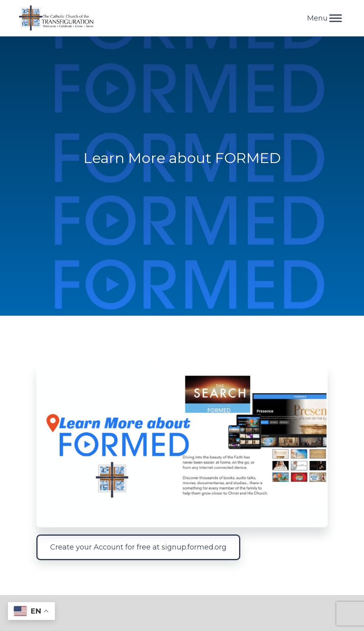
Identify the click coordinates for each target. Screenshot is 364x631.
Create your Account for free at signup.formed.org (138, 547)
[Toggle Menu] (336, 18)
